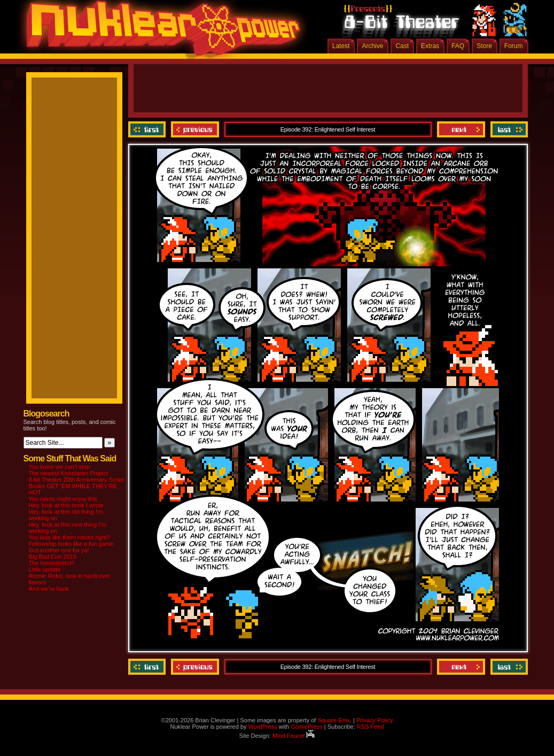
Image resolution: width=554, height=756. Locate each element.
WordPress (263, 727)
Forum (514, 46)
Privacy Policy (374, 720)
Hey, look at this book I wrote (66, 505)
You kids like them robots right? (69, 537)
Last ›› (508, 129)
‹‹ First (148, 129)
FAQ (458, 46)
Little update (45, 569)
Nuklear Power (160, 32)
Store (484, 46)
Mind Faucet (294, 736)
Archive (372, 46)
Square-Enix (334, 720)
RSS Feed (370, 727)
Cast (402, 46)
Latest (341, 46)
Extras (430, 46)
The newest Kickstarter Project (69, 473)
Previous (195, 129)
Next (461, 129)
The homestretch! (52, 563)
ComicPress (306, 727)
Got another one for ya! (59, 550)
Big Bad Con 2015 (53, 557)
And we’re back (49, 589)
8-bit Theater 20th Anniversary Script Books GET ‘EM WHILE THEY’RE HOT (76, 486)
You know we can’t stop (60, 467)
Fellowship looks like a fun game (71, 544)
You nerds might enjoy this (63, 499)
